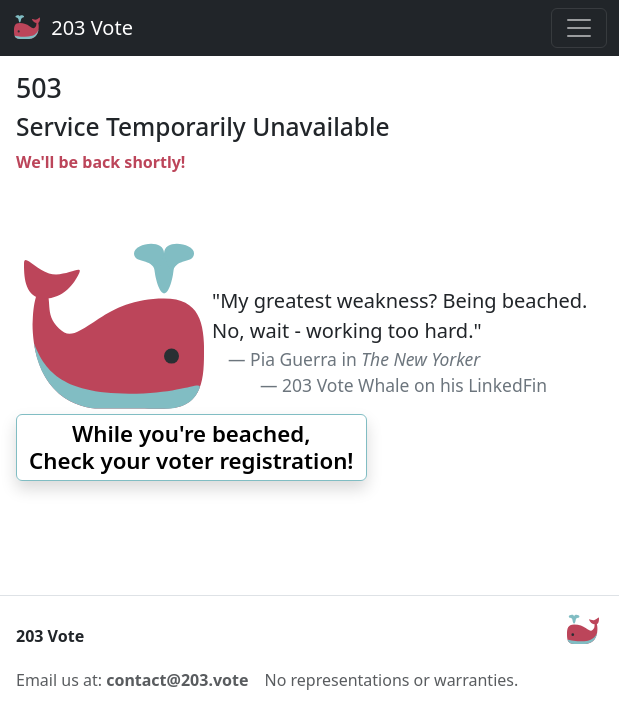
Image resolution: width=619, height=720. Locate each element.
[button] (191, 447)
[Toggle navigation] (579, 28)
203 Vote (72, 28)
